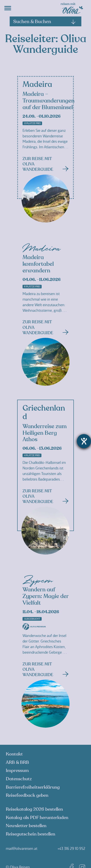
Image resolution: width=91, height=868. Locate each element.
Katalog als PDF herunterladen (37, 818)
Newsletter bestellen (26, 826)
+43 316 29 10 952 (71, 849)
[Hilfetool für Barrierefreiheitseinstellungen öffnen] (84, 441)
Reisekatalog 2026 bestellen (34, 809)
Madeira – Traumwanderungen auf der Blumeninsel (49, 101)
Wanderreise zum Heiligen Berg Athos (45, 433)
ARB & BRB (17, 762)
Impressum (17, 771)
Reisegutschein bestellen (30, 834)
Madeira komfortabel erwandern (38, 264)
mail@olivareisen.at (22, 849)
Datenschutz (19, 779)
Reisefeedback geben (27, 795)
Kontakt (14, 754)
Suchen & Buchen (45, 22)
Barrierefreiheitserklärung (33, 787)
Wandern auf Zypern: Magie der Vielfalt (45, 596)
